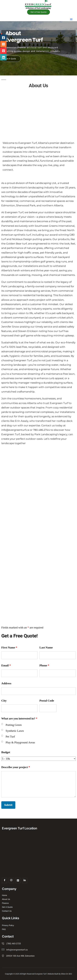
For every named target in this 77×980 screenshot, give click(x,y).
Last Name (46, 648)
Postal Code (47, 701)
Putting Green (14, 725)
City (4, 701)
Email (6, 665)
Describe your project (16, 767)
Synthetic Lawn (15, 731)
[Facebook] (5, 880)
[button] (71, 19)
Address (6, 683)
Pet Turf (10, 737)
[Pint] (18, 880)
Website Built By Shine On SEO (60, 974)
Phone (44, 665)
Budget (6, 752)
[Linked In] (25, 880)
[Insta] (11, 880)
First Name (9, 648)
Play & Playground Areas (20, 742)
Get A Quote (11, 59)
